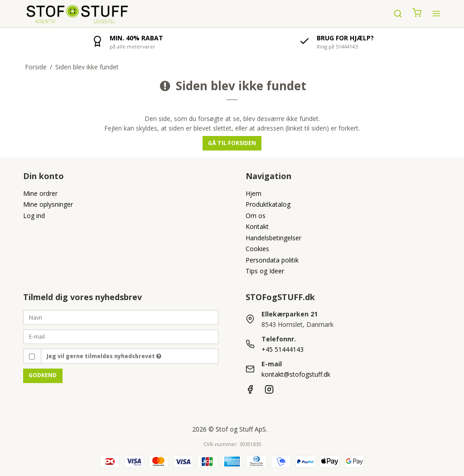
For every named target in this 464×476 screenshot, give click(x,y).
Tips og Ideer (265, 271)
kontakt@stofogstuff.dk (296, 374)
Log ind (34, 216)
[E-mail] (121, 336)
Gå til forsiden (232, 143)
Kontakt (257, 226)
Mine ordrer (40, 193)
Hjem (254, 193)
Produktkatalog (268, 204)
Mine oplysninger (48, 204)
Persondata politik (272, 260)
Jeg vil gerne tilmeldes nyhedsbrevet (104, 356)
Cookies (257, 249)
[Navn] (121, 317)
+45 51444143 (283, 349)
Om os (256, 216)
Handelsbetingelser (273, 238)
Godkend (43, 375)
